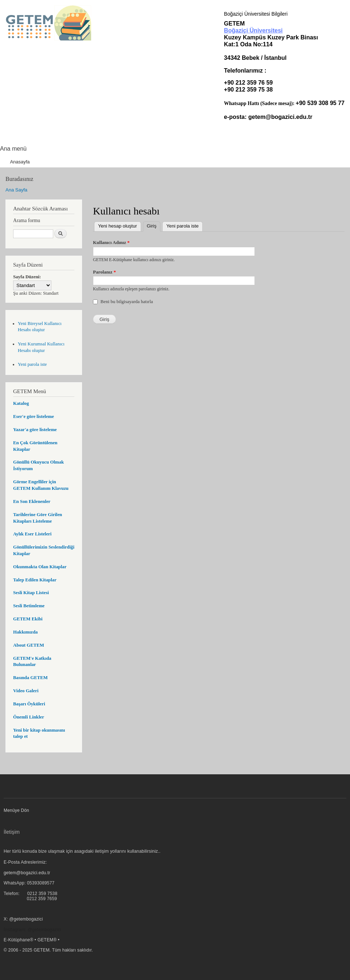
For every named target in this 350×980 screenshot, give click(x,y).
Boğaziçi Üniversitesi (253, 30)
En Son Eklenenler (32, 501)
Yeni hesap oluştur (118, 226)
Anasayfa (20, 162)
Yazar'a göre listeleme (35, 430)
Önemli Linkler (29, 717)
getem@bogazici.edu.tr (280, 117)
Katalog (21, 403)
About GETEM (29, 645)
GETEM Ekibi (28, 619)
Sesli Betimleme (29, 606)
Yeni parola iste (32, 364)
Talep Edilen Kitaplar (35, 580)
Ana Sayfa (16, 190)
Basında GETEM (30, 678)
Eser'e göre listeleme (34, 417)
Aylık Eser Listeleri (32, 534)
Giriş (154, 225)
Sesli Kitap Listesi (31, 593)
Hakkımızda (25, 632)
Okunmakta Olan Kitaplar (40, 567)
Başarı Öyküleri (29, 704)
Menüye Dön (16, 810)
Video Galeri (26, 691)
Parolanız (104, 272)
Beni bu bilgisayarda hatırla (127, 301)
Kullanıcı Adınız (111, 242)
